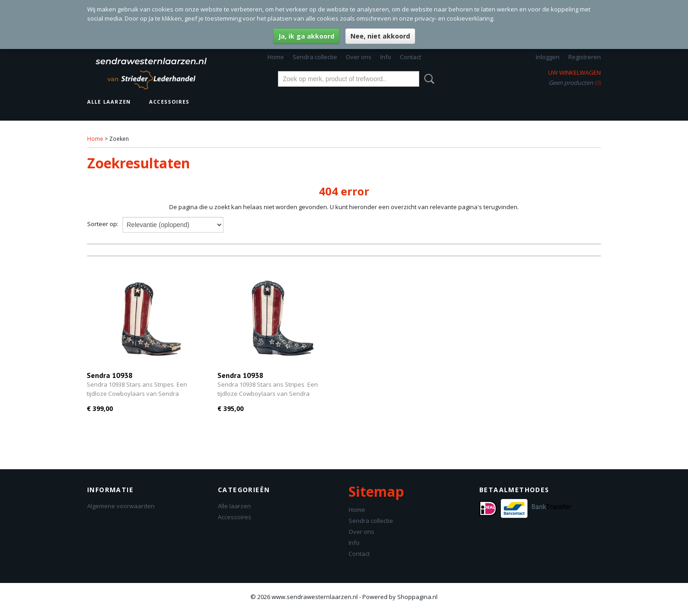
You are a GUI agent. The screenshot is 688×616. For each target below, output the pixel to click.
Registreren (585, 57)
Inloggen (548, 57)
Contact (411, 57)
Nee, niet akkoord (380, 36)
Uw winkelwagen (574, 72)
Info (386, 57)
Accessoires (169, 102)
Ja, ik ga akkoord (306, 36)
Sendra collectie (315, 57)
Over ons (359, 57)
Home (276, 57)
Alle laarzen (109, 102)
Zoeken (427, 79)
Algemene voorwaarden (121, 506)
